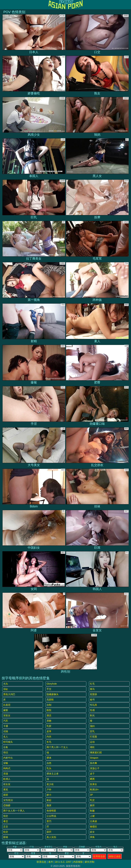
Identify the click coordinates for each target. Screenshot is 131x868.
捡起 (49, 800)
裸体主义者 (53, 774)
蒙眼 (6, 710)
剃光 (92, 715)
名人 (6, 737)
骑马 (92, 689)
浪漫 (6, 774)
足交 (6, 827)
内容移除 (78, 862)
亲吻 (49, 721)
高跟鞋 (50, 700)
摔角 (92, 837)
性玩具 (93, 705)
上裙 (92, 816)
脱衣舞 (93, 763)
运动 (92, 742)
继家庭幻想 (96, 752)
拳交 (6, 821)
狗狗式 (7, 768)
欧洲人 (7, 779)
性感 (92, 710)
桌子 (92, 774)
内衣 (49, 737)
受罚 (49, 821)
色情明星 (51, 811)
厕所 (92, 805)
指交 (6, 816)
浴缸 (6, 689)
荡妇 (92, 726)
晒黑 (92, 779)
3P (91, 795)
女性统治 (8, 800)
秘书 (92, 700)
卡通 (6, 726)
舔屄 (49, 832)
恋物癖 (7, 805)
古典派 (93, 821)
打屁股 (93, 737)
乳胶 (49, 726)
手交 (49, 689)
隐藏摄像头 (53, 694)
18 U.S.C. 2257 (63, 862)
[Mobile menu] (3, 5)
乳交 (92, 800)
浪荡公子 (95, 768)
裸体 (49, 758)
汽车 (6, 721)
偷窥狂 (93, 827)
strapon (94, 758)
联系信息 (41, 862)
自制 (49, 705)
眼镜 (6, 837)
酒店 (49, 715)
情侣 (6, 752)
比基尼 (7, 705)
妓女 (92, 832)
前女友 (7, 784)
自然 (49, 763)
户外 (49, 789)
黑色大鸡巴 (9, 694)
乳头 (49, 768)
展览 (6, 789)
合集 (6, 747)
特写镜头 (8, 742)
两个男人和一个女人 (57, 747)
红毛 (92, 684)
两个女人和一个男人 (14, 811)
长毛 (49, 742)
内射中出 (8, 758)
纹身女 (93, 784)
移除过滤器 (115, 856)
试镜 (6, 731)
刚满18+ (94, 789)
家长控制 (90, 862)
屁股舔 (93, 694)
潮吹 (92, 747)
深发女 (7, 715)
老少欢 (50, 784)
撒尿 (49, 805)
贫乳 (92, 731)
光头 (6, 684)
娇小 (49, 795)
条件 (51, 862)
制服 (92, 811)
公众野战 (51, 816)
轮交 (6, 832)
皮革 (49, 731)
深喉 (6, 763)
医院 (49, 710)
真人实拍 (51, 837)
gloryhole (52, 684)
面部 (6, 795)
